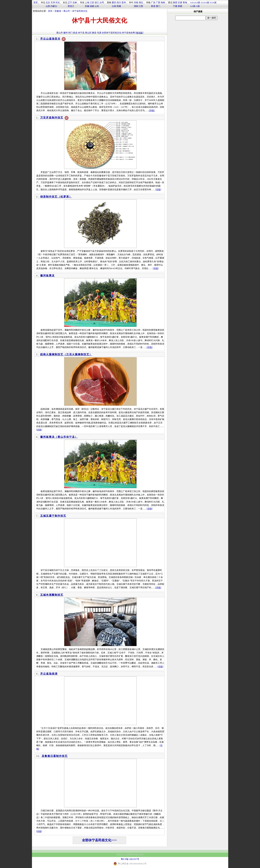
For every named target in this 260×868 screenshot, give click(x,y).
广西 (158, 3)
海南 (163, 3)
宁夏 (175, 6)
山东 (97, 6)
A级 (198, 6)
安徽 (87, 6)
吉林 (75, 3)
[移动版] (139, 33)
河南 (136, 3)
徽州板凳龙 (47, 276)
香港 (153, 6)
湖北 (141, 3)
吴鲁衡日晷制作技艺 (55, 756)
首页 (36, 3)
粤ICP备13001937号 (130, 859)
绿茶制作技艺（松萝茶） (56, 197)
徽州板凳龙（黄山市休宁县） (59, 437)
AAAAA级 (195, 3)
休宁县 (81, 33)
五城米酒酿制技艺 (52, 595)
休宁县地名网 (128, 33)
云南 (114, 6)
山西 (48, 6)
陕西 (175, 3)
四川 (119, 3)
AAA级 (213, 3)
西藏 (119, 6)
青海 (185, 3)
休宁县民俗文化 (80, 11)
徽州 (66, 33)
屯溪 (99, 33)
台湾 (102, 3)
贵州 (124, 3)
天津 (53, 3)
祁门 (70, 33)
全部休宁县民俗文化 (112, 33)
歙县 (75, 33)
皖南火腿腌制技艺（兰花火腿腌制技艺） (66, 354)
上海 (87, 3)
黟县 (94, 33)
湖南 (136, 6)
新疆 (180, 6)
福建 (92, 6)
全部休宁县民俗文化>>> (99, 840)
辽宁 (70, 3)
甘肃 (180, 3)
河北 (58, 3)
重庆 (114, 3)
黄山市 (67, 11)
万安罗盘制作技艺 (52, 118)
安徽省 (58, 11)
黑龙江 (71, 6)
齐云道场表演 (49, 674)
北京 (48, 3)
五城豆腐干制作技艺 (53, 516)
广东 (153, 3)
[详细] (152, 110)
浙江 (97, 3)
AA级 (193, 6)
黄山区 (88, 33)
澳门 (158, 6)
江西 (141, 6)
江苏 (92, 3)
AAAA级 (205, 3)
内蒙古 (54, 6)
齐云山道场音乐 (50, 39)
